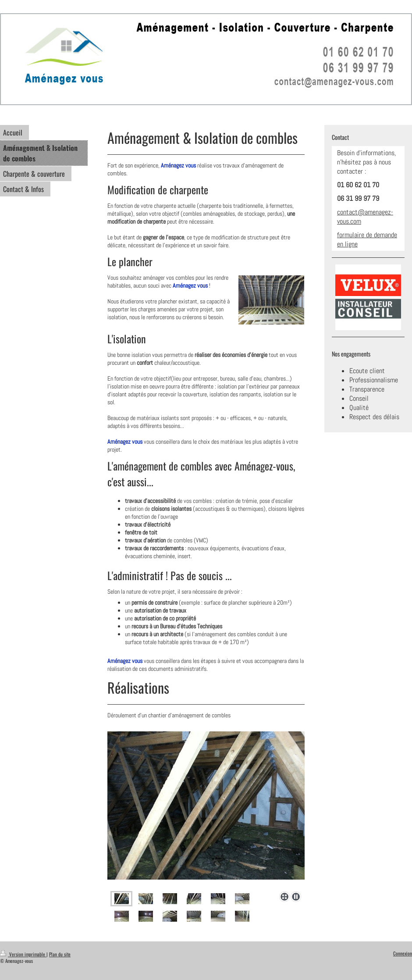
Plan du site (60, 954)
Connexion (403, 953)
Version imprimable (23, 954)
